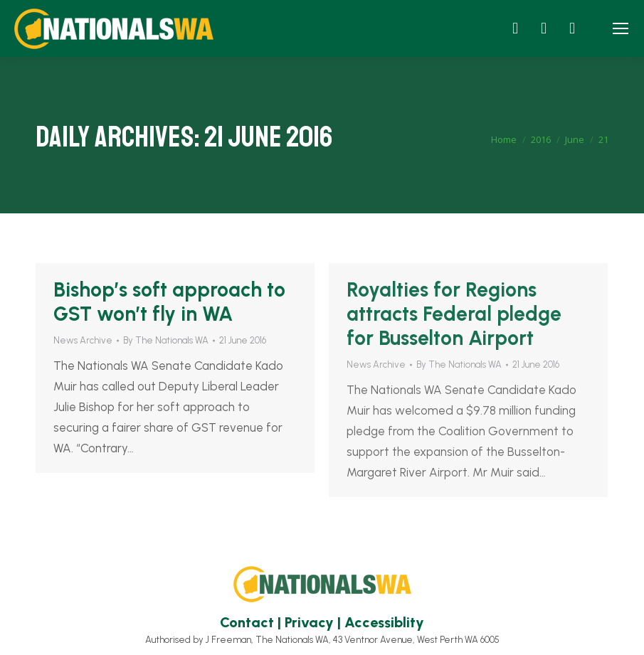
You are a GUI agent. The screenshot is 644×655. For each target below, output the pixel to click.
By (166, 340)
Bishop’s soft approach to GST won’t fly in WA (169, 302)
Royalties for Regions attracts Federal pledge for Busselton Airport (454, 314)
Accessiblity (384, 622)
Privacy (309, 622)
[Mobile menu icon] (621, 28)
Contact (247, 622)
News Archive (83, 340)
